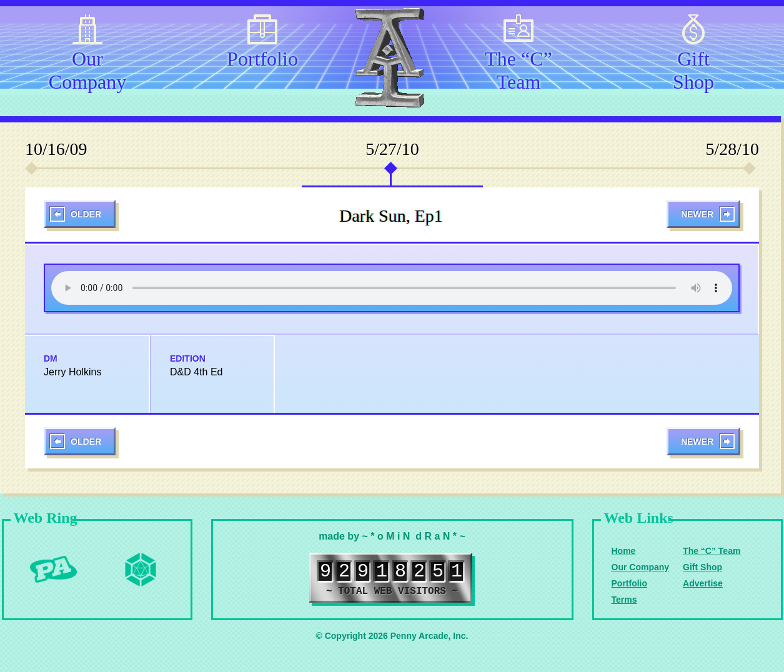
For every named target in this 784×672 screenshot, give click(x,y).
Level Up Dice (141, 570)
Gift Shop (693, 68)
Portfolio (262, 59)
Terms (624, 600)
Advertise (703, 583)
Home (624, 551)
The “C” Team (519, 68)
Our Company (87, 68)
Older (86, 214)
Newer (697, 214)
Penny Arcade (53, 570)
